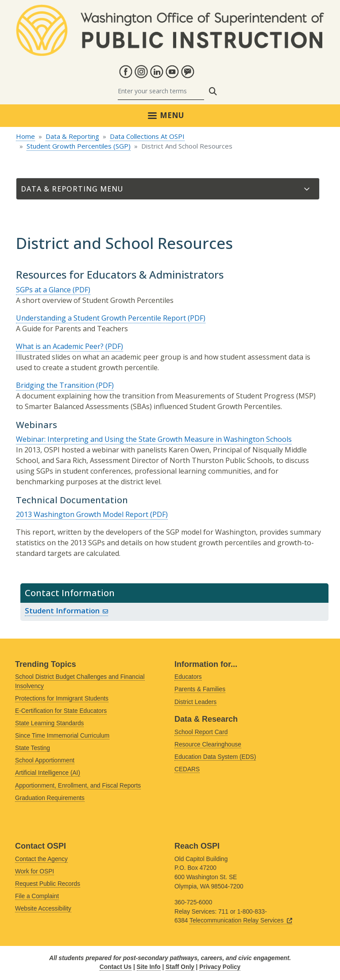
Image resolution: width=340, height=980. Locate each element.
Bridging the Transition (55, 385)
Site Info (149, 967)
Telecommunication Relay (241, 921)
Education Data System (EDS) (215, 757)
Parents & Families (200, 689)
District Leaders (195, 702)
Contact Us (116, 967)
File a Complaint (37, 896)
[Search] (161, 91)
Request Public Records (48, 884)
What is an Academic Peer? (60, 346)
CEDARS (187, 769)
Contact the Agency (41, 859)
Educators (188, 677)
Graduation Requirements (50, 798)
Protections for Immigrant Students (62, 699)
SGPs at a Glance (43, 290)
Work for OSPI (35, 871)
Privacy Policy (220, 967)
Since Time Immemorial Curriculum (62, 736)
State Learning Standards (49, 723)
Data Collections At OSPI (147, 136)
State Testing (33, 748)
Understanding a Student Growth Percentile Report (101, 318)
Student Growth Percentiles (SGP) (79, 146)
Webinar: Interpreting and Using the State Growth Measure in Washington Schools (154, 439)
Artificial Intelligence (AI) (48, 773)
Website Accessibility (43, 909)
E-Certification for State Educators (61, 711)
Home (25, 136)
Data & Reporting (72, 136)
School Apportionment (45, 760)
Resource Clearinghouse (208, 745)
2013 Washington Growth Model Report (82, 514)
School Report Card (201, 732)
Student (66, 611)
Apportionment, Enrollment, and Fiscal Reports (78, 786)
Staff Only (180, 967)
